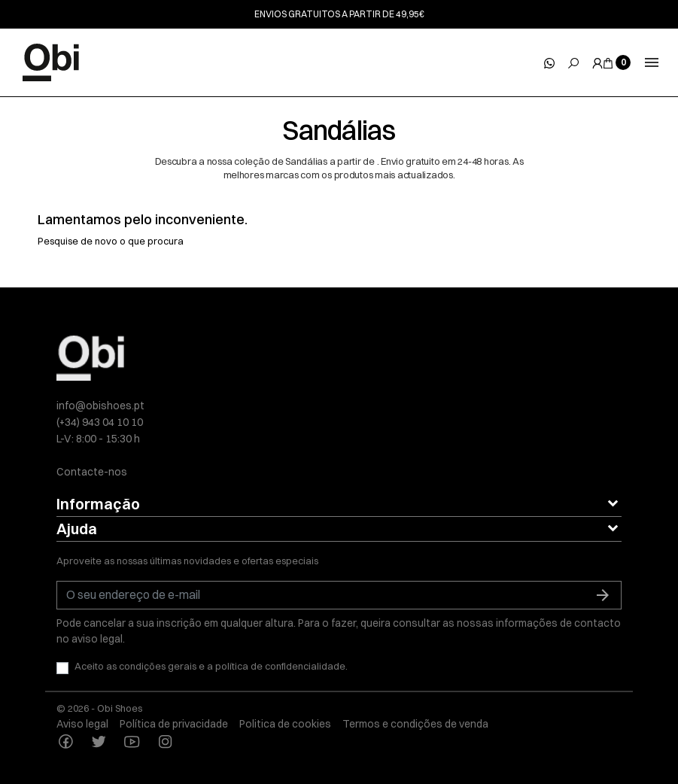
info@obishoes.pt (100, 406)
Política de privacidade (174, 724)
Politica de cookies (285, 724)
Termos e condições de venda (415, 724)
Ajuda (77, 529)
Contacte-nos (92, 472)
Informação (98, 504)
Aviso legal (82, 724)
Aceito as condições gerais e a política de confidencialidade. (211, 666)
